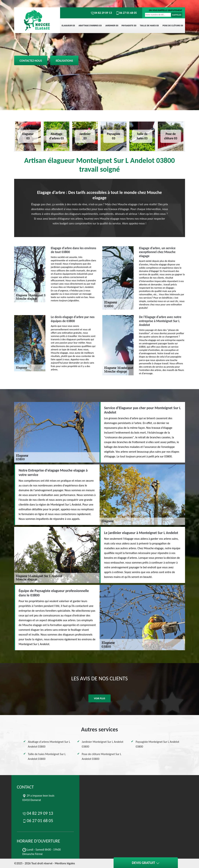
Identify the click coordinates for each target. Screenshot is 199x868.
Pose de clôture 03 (173, 26)
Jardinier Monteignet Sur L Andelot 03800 (103, 744)
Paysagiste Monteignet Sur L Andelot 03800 (157, 744)
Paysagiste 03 (129, 26)
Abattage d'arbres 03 (90, 26)
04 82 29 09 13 (101, 13)
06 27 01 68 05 (126, 13)
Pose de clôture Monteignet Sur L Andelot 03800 (102, 756)
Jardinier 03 (112, 26)
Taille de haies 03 (149, 26)
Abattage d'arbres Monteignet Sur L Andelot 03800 (49, 744)
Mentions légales (65, 863)
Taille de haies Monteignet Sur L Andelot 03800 (47, 756)
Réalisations (64, 61)
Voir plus (99, 698)
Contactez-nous (31, 61)
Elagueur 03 (68, 26)
